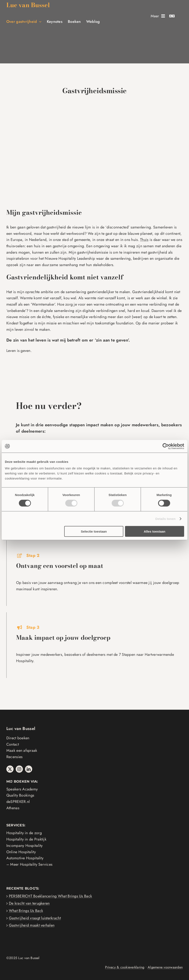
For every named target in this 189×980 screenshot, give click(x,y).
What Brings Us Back (26, 911)
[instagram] (19, 769)
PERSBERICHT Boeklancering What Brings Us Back (50, 896)
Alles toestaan (155, 531)
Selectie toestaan (94, 531)
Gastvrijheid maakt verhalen (32, 925)
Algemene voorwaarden (165, 967)
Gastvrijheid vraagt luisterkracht (35, 918)
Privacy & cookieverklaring (125, 967)
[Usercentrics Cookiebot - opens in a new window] (166, 446)
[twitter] (10, 769)
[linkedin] (29, 769)
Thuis (144, 240)
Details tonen (165, 519)
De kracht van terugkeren (29, 903)
